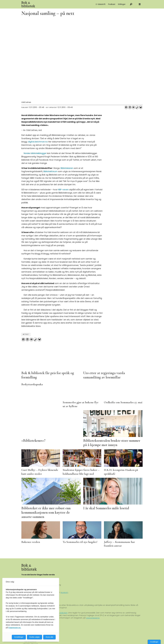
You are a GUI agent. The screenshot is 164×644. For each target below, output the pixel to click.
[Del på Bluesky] (141, 107)
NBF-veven (63, 190)
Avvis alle (49, 637)
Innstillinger (154, 642)
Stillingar (122, 4)
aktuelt (26, 334)
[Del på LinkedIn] (130, 107)
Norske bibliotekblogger (35, 153)
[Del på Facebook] (126, 107)
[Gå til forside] (47, 4)
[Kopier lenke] (137, 107)
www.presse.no (93, 618)
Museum (64, 592)
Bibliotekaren (67, 168)
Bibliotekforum (50, 171)
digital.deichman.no (38, 142)
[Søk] (131, 4)
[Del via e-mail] (133, 107)
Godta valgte (35, 637)
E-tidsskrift (101, 4)
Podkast (112, 4)
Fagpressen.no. (15, 628)
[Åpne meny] (140, 4)
